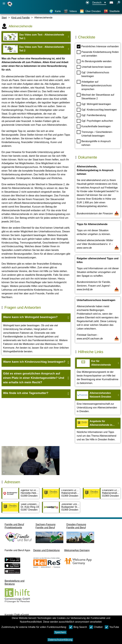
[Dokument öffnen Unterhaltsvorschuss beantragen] (98, 320)
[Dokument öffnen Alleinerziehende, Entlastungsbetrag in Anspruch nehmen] (98, 190)
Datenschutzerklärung (60, 640)
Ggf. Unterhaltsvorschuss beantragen (93, 74)
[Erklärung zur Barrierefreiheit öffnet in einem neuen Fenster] (87, 3)
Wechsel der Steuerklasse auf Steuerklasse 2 (95, 96)
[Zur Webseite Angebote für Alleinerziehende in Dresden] (98, 430)
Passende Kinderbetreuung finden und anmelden (98, 54)
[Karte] (55, 11)
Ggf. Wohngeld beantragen (94, 104)
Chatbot (96, 627)
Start (4, 18)
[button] (36, 318)
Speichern (60, 632)
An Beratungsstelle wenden (94, 61)
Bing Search (78, 627)
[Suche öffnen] (118, 3)
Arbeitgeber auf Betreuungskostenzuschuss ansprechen (94, 85)
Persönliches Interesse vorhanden (98, 46)
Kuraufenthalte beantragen (94, 126)
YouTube (112, 627)
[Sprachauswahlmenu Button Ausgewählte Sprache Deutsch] (99, 3)
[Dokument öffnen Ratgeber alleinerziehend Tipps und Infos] (98, 274)
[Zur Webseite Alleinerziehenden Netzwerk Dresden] (98, 402)
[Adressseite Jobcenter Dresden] (61, 509)
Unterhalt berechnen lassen (94, 67)
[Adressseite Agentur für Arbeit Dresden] (20, 495)
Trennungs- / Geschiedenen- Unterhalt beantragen (95, 134)
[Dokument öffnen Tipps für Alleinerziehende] (98, 236)
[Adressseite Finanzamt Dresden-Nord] (61, 495)
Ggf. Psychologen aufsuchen (95, 121)
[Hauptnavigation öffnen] (4, 3)
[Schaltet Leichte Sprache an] (111, 3)
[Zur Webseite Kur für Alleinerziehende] (98, 372)
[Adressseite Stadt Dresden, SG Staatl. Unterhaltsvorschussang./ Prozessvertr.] (20, 509)
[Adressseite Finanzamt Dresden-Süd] (102, 495)
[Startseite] (10, 7)
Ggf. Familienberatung (91, 115)
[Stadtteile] (112, 11)
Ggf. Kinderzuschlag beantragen (97, 110)
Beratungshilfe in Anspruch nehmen (94, 143)
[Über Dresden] (90, 11)
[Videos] (70, 11)
